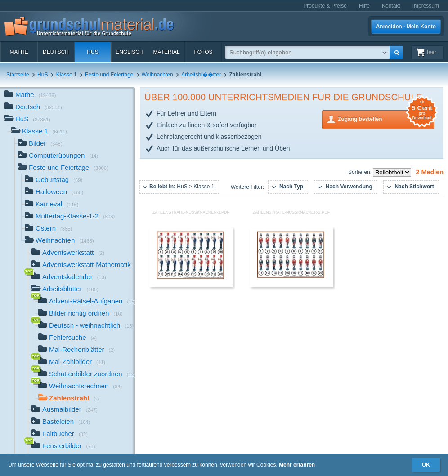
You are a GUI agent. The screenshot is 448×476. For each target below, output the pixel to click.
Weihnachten (157, 75)
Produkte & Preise (325, 6)
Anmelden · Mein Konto (406, 27)
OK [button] (426, 465)
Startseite (18, 75)
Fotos (203, 52)
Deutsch (56, 52)
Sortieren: (361, 172)
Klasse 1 (67, 75)
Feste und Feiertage (109, 75)
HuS (92, 52)
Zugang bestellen (386, 118)
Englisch (129, 52)
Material (166, 52)
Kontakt (391, 6)
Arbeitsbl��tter (201, 75)
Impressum (426, 6)
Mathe (19, 52)
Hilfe (364, 6)
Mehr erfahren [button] (297, 465)
